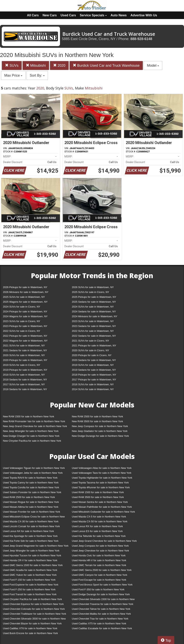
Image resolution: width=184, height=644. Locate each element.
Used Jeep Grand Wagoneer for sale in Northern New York (36, 546)
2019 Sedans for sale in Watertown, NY (94, 370)
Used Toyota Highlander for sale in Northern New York (102, 478)
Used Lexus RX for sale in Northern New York (97, 526)
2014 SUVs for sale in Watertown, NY (93, 389)
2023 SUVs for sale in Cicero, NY (22, 321)
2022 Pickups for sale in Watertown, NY (25, 336)
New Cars (50, 15)
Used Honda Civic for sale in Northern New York (99, 555)
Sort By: (37, 75)
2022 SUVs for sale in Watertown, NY (93, 331)
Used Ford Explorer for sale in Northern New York (31, 585)
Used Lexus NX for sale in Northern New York (28, 531)
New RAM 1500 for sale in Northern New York (29, 416)
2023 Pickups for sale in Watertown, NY (25, 326)
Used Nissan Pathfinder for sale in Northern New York (102, 507)
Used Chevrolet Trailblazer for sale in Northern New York (35, 614)
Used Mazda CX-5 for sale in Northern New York (99, 517)
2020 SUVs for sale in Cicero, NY (90, 350)
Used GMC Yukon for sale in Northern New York (30, 575)
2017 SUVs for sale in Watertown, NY (24, 384)
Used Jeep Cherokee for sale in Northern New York (100, 551)
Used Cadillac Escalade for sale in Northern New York (102, 628)
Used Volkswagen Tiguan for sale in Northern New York (34, 468)
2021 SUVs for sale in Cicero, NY (90, 341)
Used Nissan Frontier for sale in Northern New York (32, 512)
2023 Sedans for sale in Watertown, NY (94, 326)
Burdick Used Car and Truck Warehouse (106, 65)
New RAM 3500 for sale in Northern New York (97, 421)
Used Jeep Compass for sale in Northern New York (100, 546)
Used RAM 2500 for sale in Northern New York (29, 497)
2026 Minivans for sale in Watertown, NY (26, 292)
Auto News (119, 15)
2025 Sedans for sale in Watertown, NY (94, 302)
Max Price (13, 75)
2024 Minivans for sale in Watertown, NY (95, 316)
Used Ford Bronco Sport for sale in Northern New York (102, 585)
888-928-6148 (141, 39)
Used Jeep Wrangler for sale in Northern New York (31, 551)
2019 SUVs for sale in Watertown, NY (93, 365)
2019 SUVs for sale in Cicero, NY (22, 365)
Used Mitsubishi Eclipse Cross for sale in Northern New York (34, 517)
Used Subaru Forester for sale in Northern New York (32, 492)
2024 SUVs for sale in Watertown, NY (93, 307)
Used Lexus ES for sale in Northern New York (97, 531)
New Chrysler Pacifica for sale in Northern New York (32, 441)
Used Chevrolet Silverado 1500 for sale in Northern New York (103, 600)
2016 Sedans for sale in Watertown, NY (25, 389)
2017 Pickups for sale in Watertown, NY (94, 380)
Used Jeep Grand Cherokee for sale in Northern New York (104, 541)
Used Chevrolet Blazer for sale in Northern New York (32, 623)
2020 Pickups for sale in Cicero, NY (92, 355)
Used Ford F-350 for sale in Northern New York (98, 589)
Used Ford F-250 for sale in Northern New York (29, 589)
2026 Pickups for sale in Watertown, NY (25, 287)
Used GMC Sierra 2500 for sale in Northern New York (102, 570)
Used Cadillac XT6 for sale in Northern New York (30, 628)
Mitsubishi (36, 65)
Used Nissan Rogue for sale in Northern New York (31, 502)
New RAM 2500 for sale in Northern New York (97, 416)
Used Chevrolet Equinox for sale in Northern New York (33, 604)
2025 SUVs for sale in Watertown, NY (24, 297)
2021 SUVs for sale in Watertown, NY (24, 346)
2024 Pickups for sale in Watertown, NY (25, 312)
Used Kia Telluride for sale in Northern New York (99, 536)
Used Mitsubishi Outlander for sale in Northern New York (103, 512)
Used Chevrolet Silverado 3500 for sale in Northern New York (34, 619)
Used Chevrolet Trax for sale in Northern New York (100, 619)
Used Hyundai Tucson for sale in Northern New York (32, 555)
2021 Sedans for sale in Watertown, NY (25, 350)
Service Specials (93, 15)
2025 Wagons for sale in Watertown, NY (25, 302)
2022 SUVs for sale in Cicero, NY (22, 331)
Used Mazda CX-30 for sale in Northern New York (31, 521)
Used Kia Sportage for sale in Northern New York (30, 536)
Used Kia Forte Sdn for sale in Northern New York (31, 541)
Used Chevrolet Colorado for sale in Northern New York (34, 609)
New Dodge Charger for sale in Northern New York (31, 436)
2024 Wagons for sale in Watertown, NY (25, 316)
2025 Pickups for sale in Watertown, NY (94, 297)
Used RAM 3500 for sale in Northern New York (98, 497)
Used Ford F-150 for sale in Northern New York (29, 580)
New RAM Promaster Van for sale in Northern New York (34, 421)
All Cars (33, 15)
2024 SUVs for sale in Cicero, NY (22, 307)
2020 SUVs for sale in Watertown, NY (24, 355)
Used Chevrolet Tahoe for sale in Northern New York (101, 609)
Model (153, 66)
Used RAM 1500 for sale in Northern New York (98, 492)
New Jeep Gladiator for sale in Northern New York (100, 431)
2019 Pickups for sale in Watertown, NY (25, 370)
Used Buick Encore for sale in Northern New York (30, 633)
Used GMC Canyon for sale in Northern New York (99, 575)
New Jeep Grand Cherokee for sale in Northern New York (35, 426)
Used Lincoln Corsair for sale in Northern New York (31, 526)
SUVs (12, 65)
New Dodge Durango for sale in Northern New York (100, 436)
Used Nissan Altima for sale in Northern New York (31, 507)
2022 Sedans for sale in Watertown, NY (94, 336)
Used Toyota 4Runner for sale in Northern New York (101, 487)
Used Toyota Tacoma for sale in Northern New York (100, 483)
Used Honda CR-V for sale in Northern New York (30, 560)
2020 (59, 65)
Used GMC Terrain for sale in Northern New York (99, 565)
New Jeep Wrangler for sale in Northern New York (31, 431)
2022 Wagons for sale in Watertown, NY (25, 341)
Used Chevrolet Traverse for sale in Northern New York (102, 604)
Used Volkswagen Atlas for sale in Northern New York (102, 468)
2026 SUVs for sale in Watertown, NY (93, 287)
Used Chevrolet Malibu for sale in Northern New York (101, 614)
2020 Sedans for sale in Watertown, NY (94, 360)
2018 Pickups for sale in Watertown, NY (94, 375)
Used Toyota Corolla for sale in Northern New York (31, 487)
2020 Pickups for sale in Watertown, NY (25, 360)
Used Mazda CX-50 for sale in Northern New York (100, 521)
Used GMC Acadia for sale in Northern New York (30, 570)
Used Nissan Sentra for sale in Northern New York (100, 502)
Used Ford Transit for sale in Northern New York (30, 594)
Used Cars (68, 15)
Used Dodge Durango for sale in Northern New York (101, 594)
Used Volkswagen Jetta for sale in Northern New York (33, 473)
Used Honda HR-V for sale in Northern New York (99, 560)
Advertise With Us (144, 15)
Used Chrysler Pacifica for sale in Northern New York (32, 599)
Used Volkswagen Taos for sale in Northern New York (102, 473)
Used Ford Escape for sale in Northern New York (99, 580)
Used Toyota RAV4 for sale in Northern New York (30, 478)
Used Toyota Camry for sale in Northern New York (31, 483)
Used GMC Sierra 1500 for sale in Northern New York (33, 565)
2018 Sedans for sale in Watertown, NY (25, 380)
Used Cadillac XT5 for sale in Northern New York (99, 623)
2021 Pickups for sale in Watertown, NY (94, 346)
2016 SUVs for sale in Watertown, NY (93, 384)
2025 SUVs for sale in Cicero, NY (90, 292)
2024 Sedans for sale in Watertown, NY (94, 312)
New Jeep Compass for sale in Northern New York (100, 426)
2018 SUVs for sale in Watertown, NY (24, 375)
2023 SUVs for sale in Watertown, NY (93, 321)
